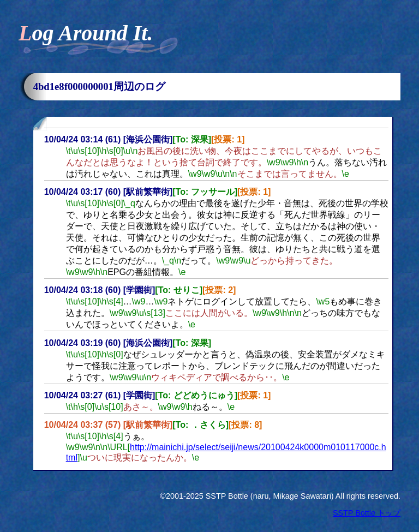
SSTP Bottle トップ (367, 513)
